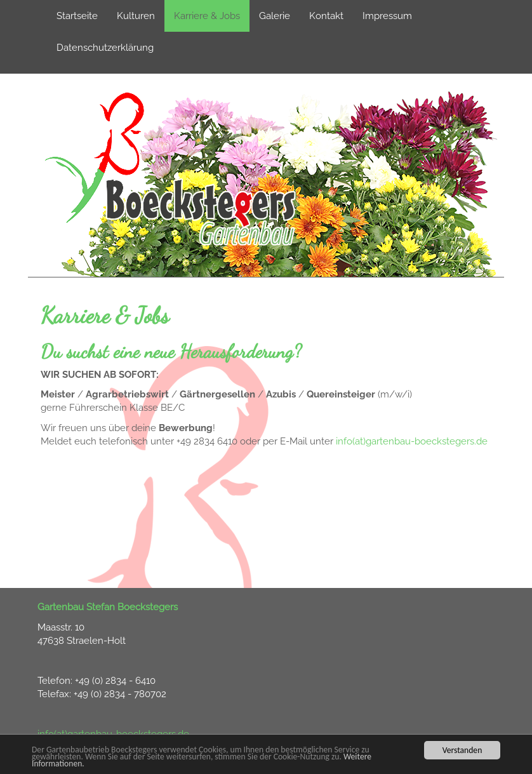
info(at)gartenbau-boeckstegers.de (412, 441)
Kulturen (136, 16)
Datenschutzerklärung (105, 48)
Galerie (275, 16)
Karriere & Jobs (207, 16)
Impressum (387, 16)
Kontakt (326, 16)
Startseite (77, 16)
